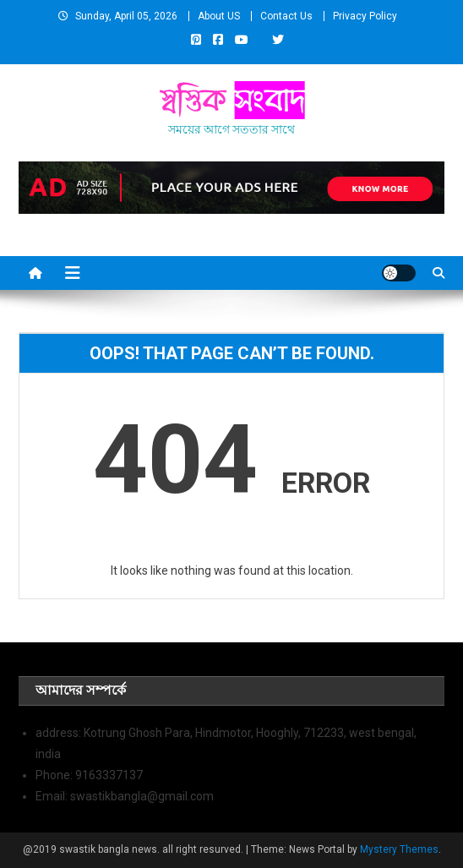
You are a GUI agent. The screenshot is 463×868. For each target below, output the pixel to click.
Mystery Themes (399, 849)
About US (219, 16)
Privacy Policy (365, 16)
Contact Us (286, 16)
